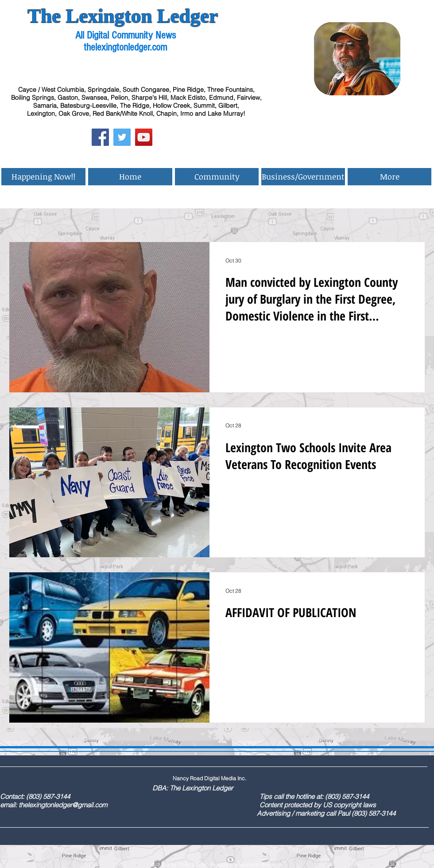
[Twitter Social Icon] (122, 137)
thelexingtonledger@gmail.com (63, 805)
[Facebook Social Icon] (100, 137)
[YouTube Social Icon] (144, 137)
